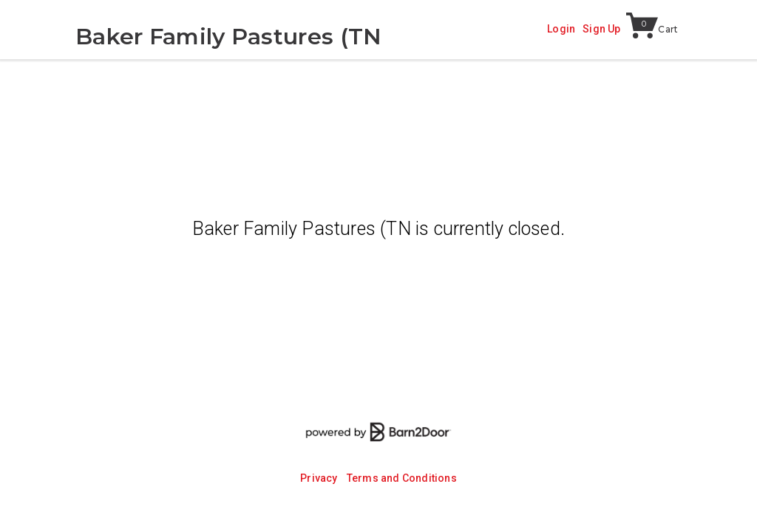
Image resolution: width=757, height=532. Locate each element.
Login (561, 29)
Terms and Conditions (402, 478)
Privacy (319, 478)
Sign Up (601, 29)
